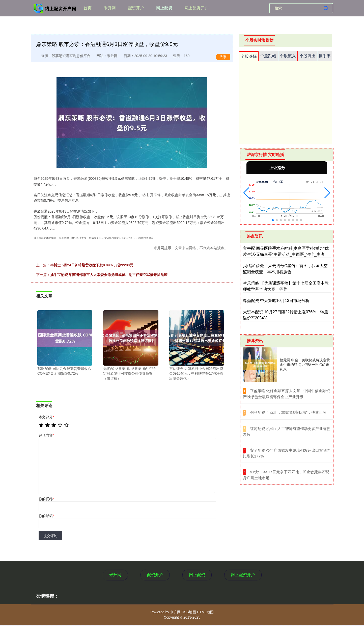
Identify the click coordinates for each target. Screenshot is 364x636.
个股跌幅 (268, 56)
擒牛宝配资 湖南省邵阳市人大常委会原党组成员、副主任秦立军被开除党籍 (109, 275)
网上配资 (164, 8)
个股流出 (307, 56)
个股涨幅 (249, 56)
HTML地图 (205, 612)
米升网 (110, 8)
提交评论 (50, 536)
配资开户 (136, 8)
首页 (88, 8)
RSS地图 (189, 612)
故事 (223, 57)
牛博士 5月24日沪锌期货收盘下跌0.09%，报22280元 (92, 265)
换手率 (325, 56)
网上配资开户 (197, 8)
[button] (246, 193)
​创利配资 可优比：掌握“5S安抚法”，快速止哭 (288, 412)
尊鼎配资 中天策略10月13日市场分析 (276, 301)
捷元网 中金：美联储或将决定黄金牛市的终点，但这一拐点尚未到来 (305, 365)
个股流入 (288, 56)
